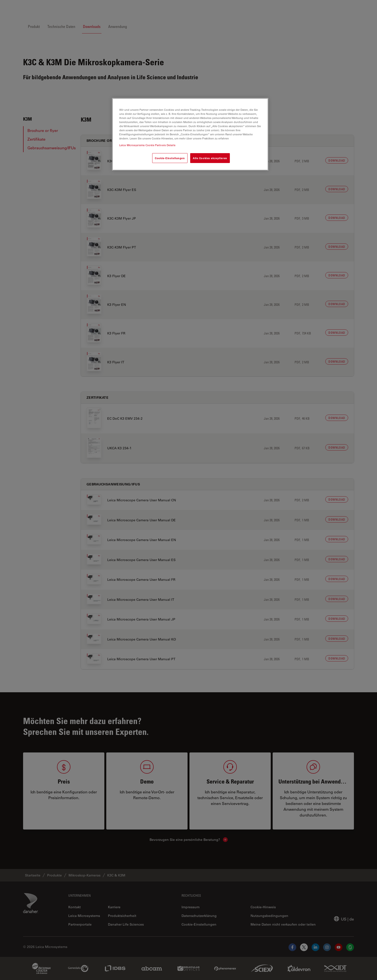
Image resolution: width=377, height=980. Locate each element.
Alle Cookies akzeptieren (210, 158)
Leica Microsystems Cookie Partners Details (147, 145)
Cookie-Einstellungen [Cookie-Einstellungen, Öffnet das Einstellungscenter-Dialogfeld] (170, 158)
